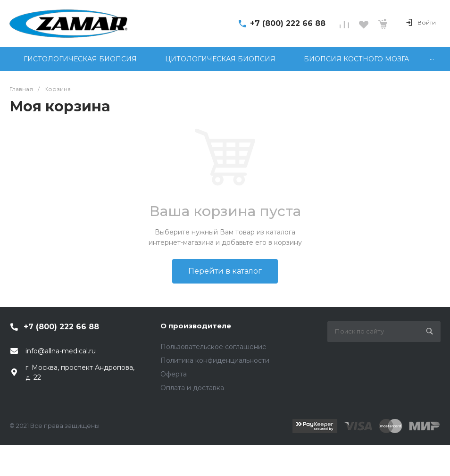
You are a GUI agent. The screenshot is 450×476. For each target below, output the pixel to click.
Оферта (174, 374)
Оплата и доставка (192, 388)
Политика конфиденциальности (215, 360)
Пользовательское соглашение (213, 347)
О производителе (196, 326)
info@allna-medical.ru (61, 351)
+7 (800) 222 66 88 (288, 23)
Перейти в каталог (225, 271)
